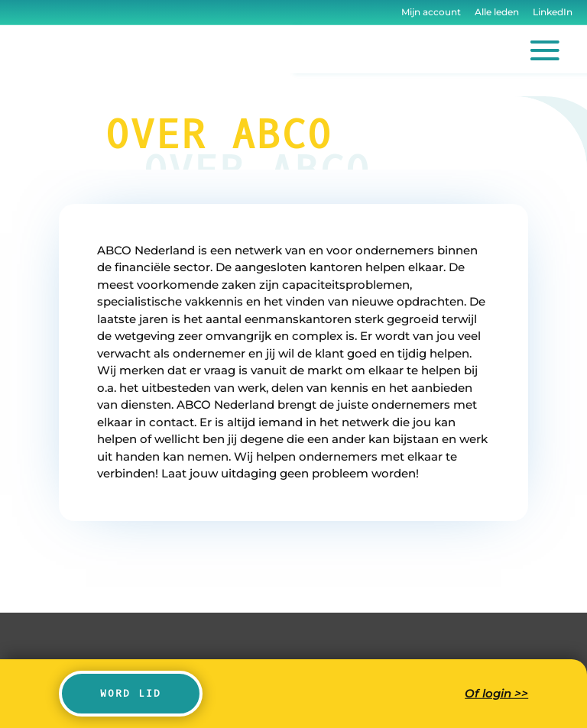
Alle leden (497, 12)
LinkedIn (551, 12)
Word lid (131, 693)
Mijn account (431, 12)
